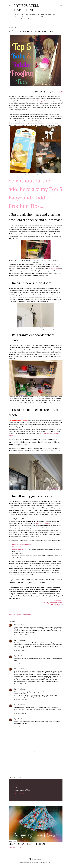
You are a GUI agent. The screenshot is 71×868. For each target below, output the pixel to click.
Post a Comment (18, 847)
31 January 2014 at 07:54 (21, 635)
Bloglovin (59, 603)
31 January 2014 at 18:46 (21, 700)
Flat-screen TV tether (19, 549)
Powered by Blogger (36, 859)
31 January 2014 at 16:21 (21, 684)
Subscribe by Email (57, 605)
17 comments (23, 793)
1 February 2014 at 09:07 (21, 726)
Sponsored (25, 615)
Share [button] (10, 612)
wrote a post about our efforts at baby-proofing (32, 101)
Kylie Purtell (18, 624)
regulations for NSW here (43, 523)
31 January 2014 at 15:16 (21, 663)
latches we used (54, 269)
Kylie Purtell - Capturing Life (28, 8)
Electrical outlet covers (20, 547)
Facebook (45, 603)
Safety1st (60, 92)
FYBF (14, 615)
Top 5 (30, 615)
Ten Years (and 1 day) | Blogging (28, 844)
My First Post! (23, 790)
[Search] (61, 5)
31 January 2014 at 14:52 (21, 651)
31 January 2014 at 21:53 (21, 714)
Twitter (52, 603)
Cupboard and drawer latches (22, 545)
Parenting (19, 615)
